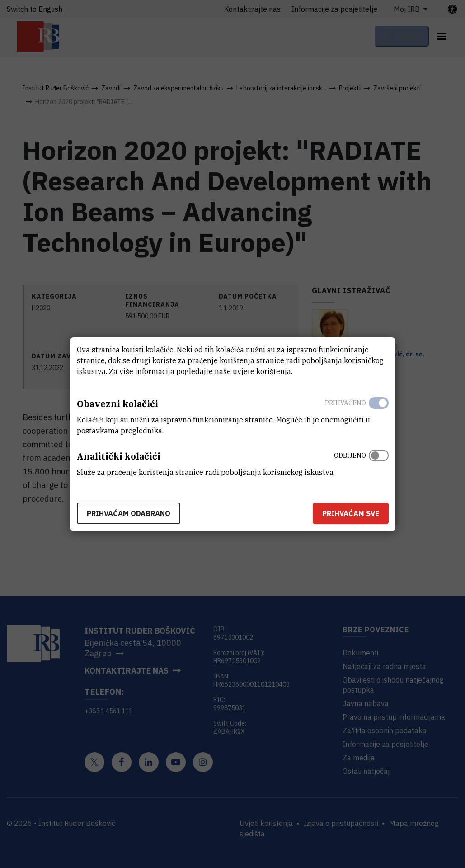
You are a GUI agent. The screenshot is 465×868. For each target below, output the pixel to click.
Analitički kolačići (119, 456)
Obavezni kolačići (117, 404)
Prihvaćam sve (351, 513)
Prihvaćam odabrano (129, 513)
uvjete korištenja (262, 371)
